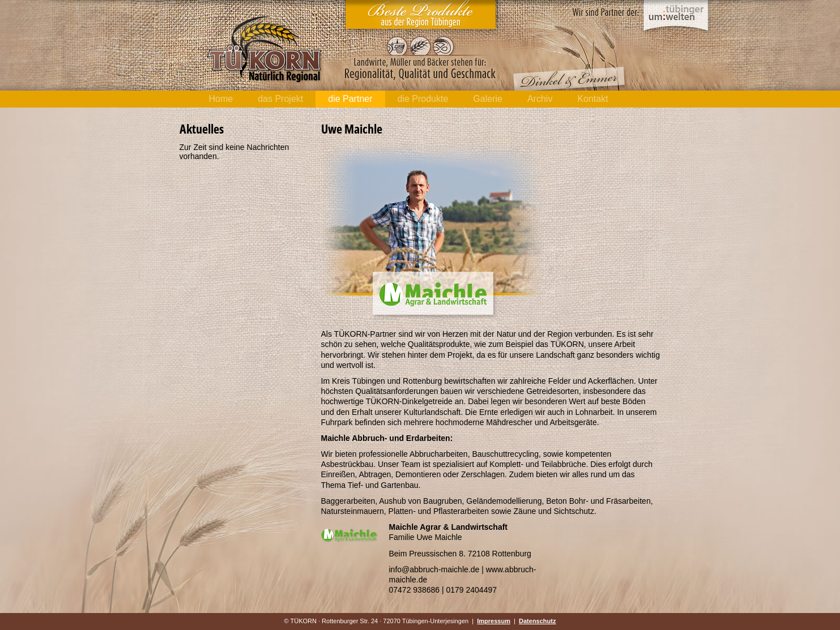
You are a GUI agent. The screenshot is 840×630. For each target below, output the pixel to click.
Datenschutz (537, 621)
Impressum (494, 621)
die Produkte (423, 99)
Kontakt (592, 99)
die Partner (350, 99)
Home (221, 99)
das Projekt (280, 99)
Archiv (540, 99)
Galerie (488, 99)
